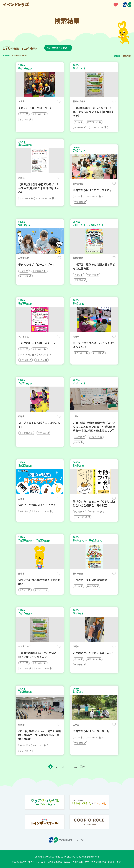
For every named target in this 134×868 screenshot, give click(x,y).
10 (76, 766)
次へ (83, 766)
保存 (59, 101)
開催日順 (127, 56)
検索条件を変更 (60, 48)
